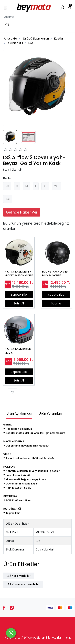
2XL (56, 186)
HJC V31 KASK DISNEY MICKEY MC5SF (55, 274)
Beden (8, 178)
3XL (8, 199)
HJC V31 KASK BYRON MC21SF (18, 351)
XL (45, 186)
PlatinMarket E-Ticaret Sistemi (26, 638)
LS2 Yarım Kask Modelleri (23, 584)
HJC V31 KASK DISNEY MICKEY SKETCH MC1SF (19, 274)
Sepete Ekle (19, 295)
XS (7, 186)
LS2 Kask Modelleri (19, 576)
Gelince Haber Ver (22, 212)
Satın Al (19, 303)
